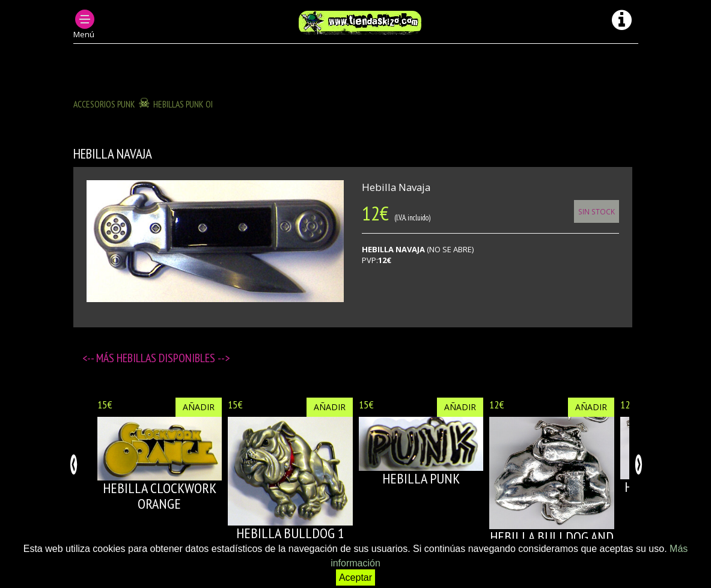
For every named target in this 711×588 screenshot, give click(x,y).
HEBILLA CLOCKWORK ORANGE (160, 496)
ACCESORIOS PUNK (104, 104)
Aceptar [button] (355, 577)
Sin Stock (597, 211)
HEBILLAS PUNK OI (183, 104)
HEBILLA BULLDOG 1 (290, 533)
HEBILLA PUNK (421, 478)
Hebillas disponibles (167, 358)
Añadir (199, 407)
